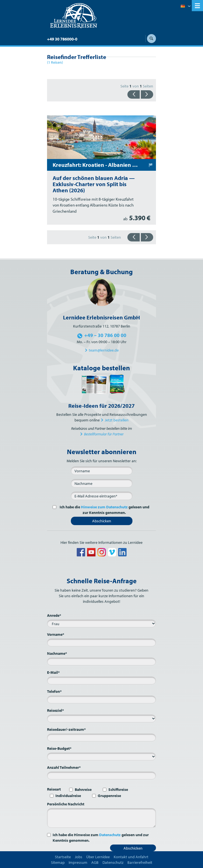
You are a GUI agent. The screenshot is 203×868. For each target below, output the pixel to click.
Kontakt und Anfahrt (131, 857)
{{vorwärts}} (147, 94)
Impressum (78, 862)
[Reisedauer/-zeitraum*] (102, 737)
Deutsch (186, 6)
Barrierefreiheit (140, 862)
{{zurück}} (134, 94)
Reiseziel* (55, 710)
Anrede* (54, 615)
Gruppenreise (109, 796)
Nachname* (57, 653)
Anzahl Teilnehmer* (64, 767)
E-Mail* (53, 672)
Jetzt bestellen (117, 420)
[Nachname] (102, 483)
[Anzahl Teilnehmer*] (102, 775)
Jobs (79, 857)
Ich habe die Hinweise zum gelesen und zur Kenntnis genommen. (101, 838)
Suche (151, 39)
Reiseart (54, 789)
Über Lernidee (98, 857)
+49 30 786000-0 (62, 39)
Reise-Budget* (59, 748)
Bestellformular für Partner (104, 434)
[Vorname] (102, 471)
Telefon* (54, 691)
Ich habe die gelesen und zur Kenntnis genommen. (104, 510)
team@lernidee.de (104, 350)
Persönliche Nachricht (66, 804)
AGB (95, 862)
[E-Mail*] (102, 496)
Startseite (63, 857)
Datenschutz (110, 835)
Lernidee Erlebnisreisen (74, 16)
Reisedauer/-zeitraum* (66, 729)
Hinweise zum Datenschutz (104, 507)
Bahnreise (83, 789)
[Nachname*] (102, 661)
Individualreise (68, 796)
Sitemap (58, 862)
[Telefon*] (102, 699)
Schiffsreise (118, 789)
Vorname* (56, 634)
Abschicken (102, 521)
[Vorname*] (102, 642)
